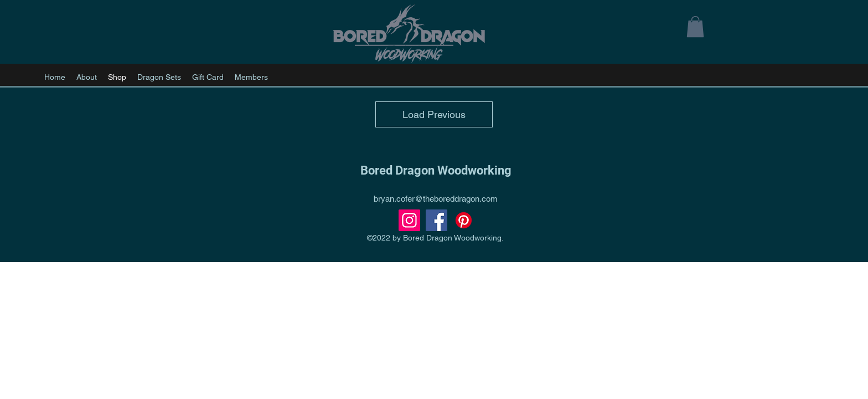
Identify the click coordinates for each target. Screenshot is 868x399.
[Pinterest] (464, 220)
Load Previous (434, 114)
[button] (695, 27)
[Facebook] (436, 220)
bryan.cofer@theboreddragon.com (436, 199)
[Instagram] (409, 220)
